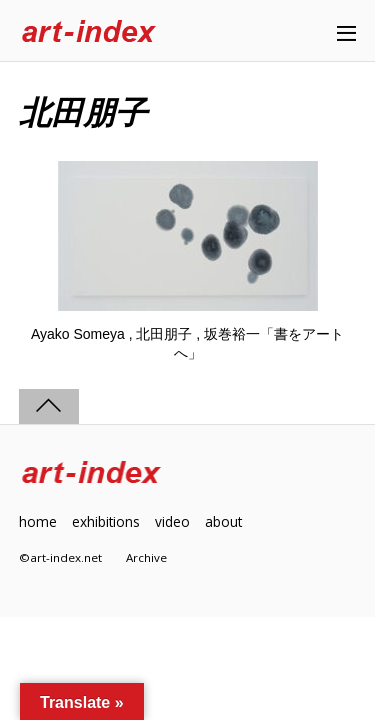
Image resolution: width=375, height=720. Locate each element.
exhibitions (106, 521)
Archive (146, 557)
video (172, 521)
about (223, 521)
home (38, 521)
